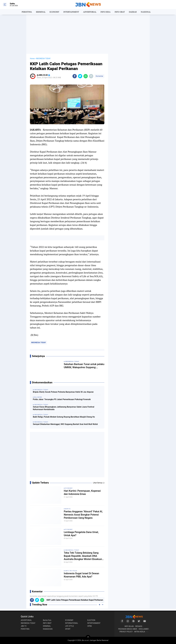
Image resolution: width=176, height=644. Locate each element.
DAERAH (133, 12)
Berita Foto (47, 620)
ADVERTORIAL (90, 12)
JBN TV (24, 626)
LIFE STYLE (69, 626)
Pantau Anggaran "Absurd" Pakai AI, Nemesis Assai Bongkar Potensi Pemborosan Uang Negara (83, 515)
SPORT (68, 629)
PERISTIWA (27, 12)
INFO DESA (105, 12)
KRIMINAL (41, 12)
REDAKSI (139, 626)
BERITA (68, 509)
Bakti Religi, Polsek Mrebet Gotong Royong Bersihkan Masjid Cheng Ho (64, 417)
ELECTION (91, 620)
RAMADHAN (48, 629)
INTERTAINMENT (71, 12)
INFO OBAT (120, 12)
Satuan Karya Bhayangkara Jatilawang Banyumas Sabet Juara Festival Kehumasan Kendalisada (64, 408)
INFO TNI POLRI (71, 571)
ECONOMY (54, 12)
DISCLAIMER (144, 629)
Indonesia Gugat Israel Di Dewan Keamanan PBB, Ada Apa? (81, 575)
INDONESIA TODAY (38, 343)
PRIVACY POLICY (126, 632)
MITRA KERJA (140, 632)
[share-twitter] (80, 76)
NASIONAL (146, 12)
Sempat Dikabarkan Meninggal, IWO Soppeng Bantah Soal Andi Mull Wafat (65, 424)
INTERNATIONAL (72, 623)
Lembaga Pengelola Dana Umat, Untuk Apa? (81, 534)
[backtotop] (88, 637)
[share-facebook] (75, 76)
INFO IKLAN (129, 626)
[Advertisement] (88, 34)
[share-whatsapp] (86, 76)
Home (32, 59)
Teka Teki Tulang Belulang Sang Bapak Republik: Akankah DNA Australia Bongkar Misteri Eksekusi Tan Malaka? (83, 556)
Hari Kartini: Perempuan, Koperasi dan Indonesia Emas (82, 492)
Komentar (99, 76)
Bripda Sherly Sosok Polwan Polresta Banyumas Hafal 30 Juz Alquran (63, 392)
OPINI (90, 626)
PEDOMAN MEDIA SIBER (128, 629)
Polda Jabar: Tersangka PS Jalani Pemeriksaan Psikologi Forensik (62, 399)
